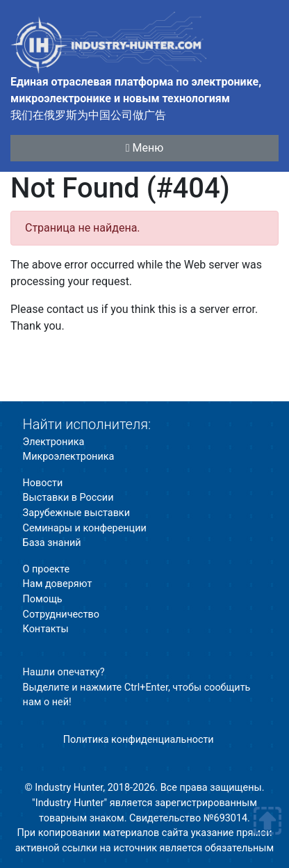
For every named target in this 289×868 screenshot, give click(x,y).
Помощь (43, 599)
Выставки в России (68, 498)
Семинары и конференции (85, 528)
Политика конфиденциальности (139, 740)
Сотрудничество (61, 614)
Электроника (54, 442)
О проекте (46, 569)
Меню (145, 148)
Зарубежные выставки (76, 513)
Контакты (46, 629)
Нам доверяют (58, 584)
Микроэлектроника (69, 457)
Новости (43, 483)
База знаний (52, 543)
